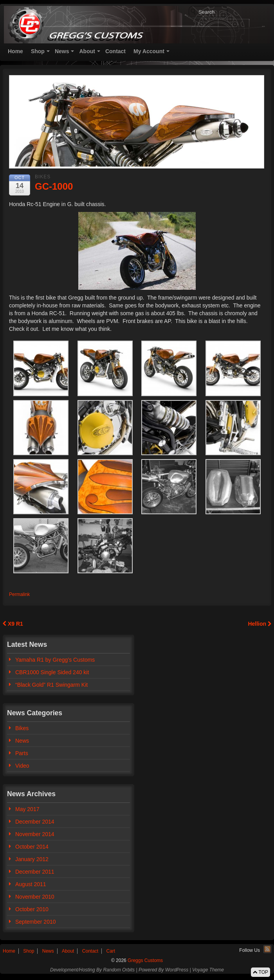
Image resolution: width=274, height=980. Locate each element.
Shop (38, 51)
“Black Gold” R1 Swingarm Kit (51, 685)
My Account (149, 51)
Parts (22, 753)
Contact (115, 51)
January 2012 (32, 859)
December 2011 (35, 872)
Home (15, 51)
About (87, 51)
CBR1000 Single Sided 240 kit (52, 672)
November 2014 (35, 834)
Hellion (260, 624)
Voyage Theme (208, 970)
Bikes (43, 177)
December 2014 (35, 822)
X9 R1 (13, 624)
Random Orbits (119, 970)
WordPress (177, 970)
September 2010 (36, 922)
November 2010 (35, 897)
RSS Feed (267, 949)
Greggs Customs (145, 960)
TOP (260, 972)
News (62, 51)
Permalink (19, 594)
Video (22, 766)
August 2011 (31, 884)
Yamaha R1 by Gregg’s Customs (55, 660)
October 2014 (32, 847)
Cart (111, 951)
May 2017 (27, 809)
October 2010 (32, 909)
